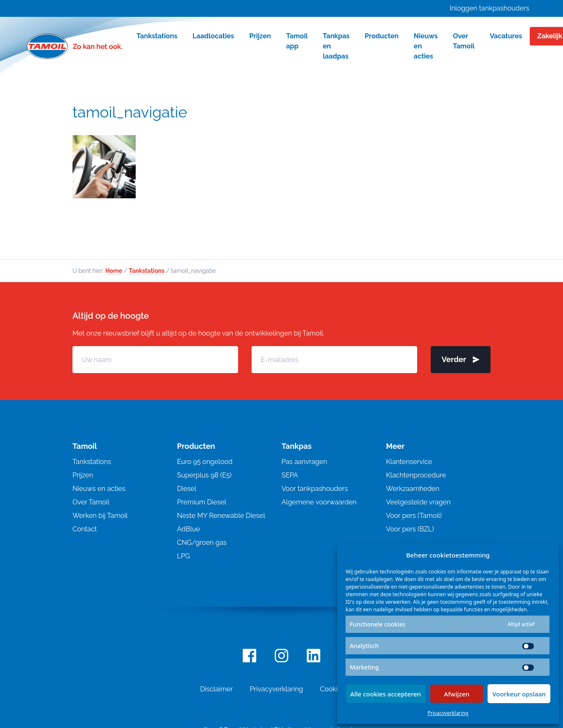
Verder (461, 359)
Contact (85, 529)
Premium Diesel (202, 502)
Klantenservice (409, 462)
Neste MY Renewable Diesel (221, 516)
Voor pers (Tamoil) (414, 516)
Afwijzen (457, 694)
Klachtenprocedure (416, 475)
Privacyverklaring (448, 713)
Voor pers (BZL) (410, 529)
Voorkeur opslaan (519, 694)
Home (114, 271)
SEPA (290, 475)
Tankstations (147, 271)
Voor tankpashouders (315, 489)
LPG (184, 556)
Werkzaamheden (413, 489)
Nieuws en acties (99, 489)
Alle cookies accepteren (386, 694)
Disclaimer (217, 689)
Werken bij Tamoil (100, 516)
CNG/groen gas (202, 543)
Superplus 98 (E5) (204, 475)
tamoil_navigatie (130, 112)
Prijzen (83, 475)
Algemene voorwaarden (319, 502)
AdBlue (188, 529)
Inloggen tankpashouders (489, 8)
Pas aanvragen (304, 462)
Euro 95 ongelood (205, 462)
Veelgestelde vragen (418, 502)
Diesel (187, 489)
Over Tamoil (91, 502)
